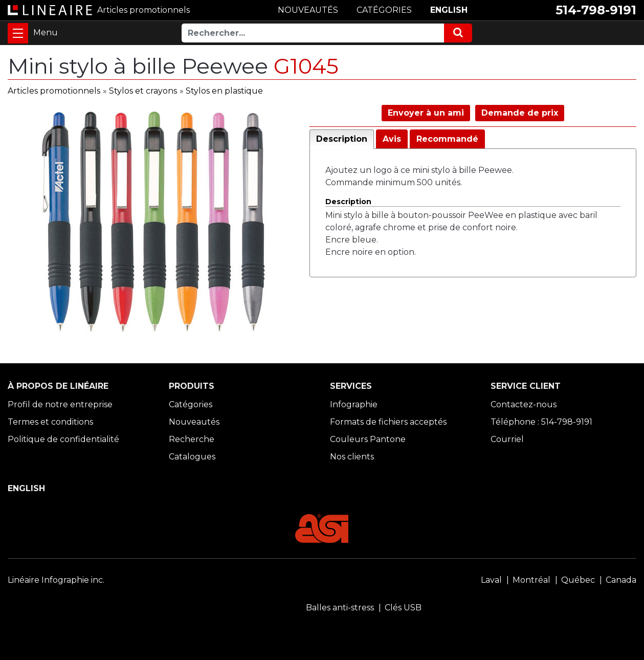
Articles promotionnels (54, 91)
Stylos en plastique (224, 91)
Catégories (191, 404)
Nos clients (352, 457)
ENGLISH (449, 10)
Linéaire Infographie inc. (56, 580)
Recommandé (447, 139)
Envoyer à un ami (426, 113)
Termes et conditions (50, 422)
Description (342, 139)
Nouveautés (194, 422)
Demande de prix (520, 113)
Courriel (507, 439)
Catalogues (192, 457)
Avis (392, 139)
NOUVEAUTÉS (308, 10)
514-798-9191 (596, 10)
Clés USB (403, 608)
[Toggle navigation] (18, 33)
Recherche (192, 439)
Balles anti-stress (340, 608)
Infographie (354, 404)
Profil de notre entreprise (60, 404)
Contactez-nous (524, 404)
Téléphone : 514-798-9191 (541, 422)
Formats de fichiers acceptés (388, 422)
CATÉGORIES (384, 10)
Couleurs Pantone (368, 439)
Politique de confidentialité (63, 439)
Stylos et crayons (143, 91)
